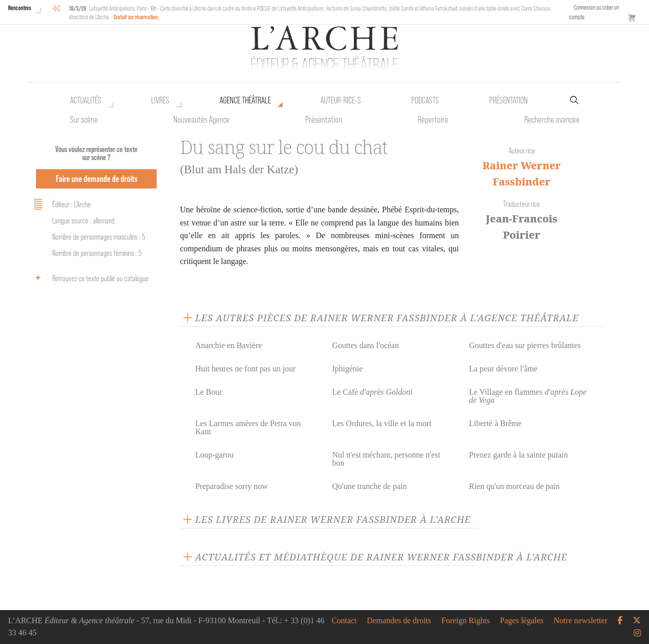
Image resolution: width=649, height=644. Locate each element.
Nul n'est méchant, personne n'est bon (386, 459)
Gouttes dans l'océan (366, 345)
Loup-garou (214, 455)
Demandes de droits (399, 621)
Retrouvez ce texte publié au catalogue (89, 278)
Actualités (86, 100)
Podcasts (425, 100)
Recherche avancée (552, 120)
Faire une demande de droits (97, 179)
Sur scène (84, 120)
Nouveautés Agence (202, 120)
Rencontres (20, 8)
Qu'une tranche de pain (369, 486)
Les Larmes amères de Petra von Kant (248, 427)
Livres (160, 100)
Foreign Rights (466, 621)
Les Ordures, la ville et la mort (382, 423)
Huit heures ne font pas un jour (245, 369)
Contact (344, 621)
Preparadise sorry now (231, 486)
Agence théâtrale (245, 100)
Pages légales (522, 621)
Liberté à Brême (495, 423)
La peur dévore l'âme (503, 369)
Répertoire (433, 120)
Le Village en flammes (528, 396)
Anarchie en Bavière (228, 345)
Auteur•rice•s (341, 100)
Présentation (324, 120)
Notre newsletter (581, 621)
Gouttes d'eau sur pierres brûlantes (525, 345)
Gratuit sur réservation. (136, 17)
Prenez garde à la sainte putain (518, 455)
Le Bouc (209, 392)
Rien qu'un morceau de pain (514, 486)
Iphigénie (347, 369)
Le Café (372, 392)
